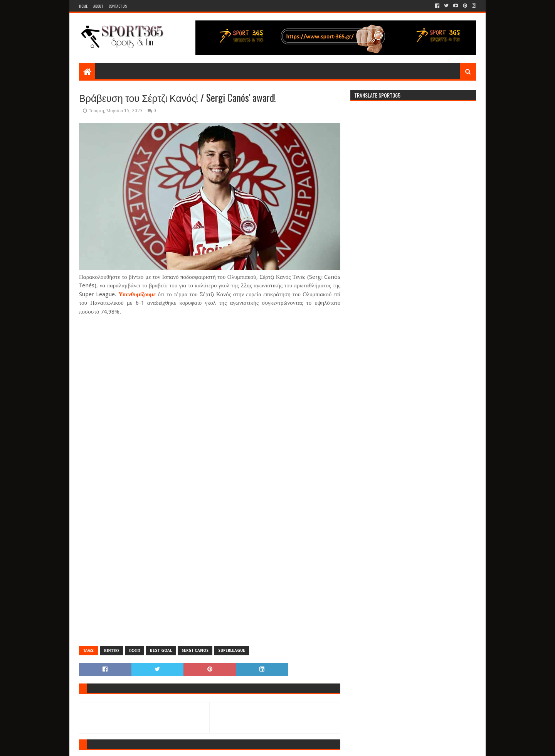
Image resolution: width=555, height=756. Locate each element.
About (98, 6)
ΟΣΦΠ (135, 651)
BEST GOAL (161, 651)
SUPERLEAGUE (232, 651)
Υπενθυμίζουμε (137, 294)
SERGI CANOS (195, 651)
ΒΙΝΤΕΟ (112, 651)
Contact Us (118, 6)
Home (83, 6)
